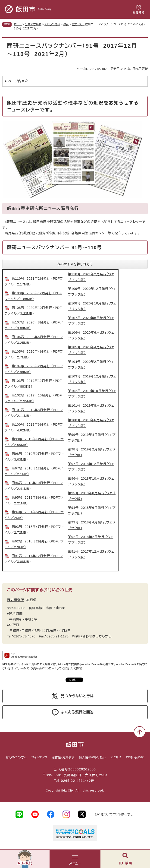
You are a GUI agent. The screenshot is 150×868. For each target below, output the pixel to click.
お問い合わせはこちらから (92, 636)
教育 (66, 24)
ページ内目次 (18, 81)
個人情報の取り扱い (92, 757)
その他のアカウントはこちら (114, 814)
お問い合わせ (135, 757)
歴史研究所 (16, 600)
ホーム (18, 24)
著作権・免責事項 (63, 757)
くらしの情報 (52, 24)
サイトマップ (39, 757)
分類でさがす (33, 24)
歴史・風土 (78, 24)
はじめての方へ (17, 757)
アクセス (116, 757)
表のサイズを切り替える (75, 264)
